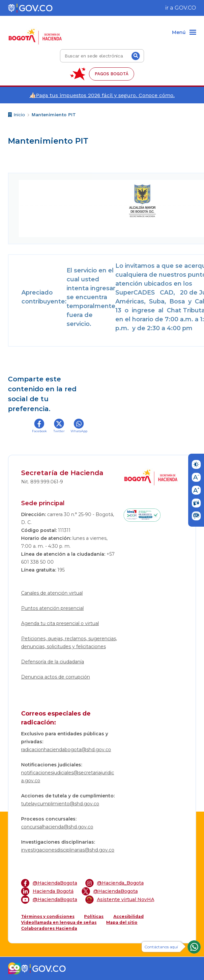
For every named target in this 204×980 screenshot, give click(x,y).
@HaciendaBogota (49, 883)
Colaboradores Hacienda (49, 928)
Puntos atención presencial (52, 608)
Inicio (16, 115)
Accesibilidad (129, 916)
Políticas (94, 916)
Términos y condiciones (48, 916)
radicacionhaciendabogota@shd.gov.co (66, 750)
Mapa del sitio (122, 922)
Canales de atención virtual (52, 593)
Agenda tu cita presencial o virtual (60, 623)
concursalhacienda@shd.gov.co (57, 827)
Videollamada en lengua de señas (59, 922)
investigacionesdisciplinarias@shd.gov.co (68, 850)
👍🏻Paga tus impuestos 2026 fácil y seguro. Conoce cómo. (102, 95)
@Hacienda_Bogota (115, 883)
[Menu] (184, 33)
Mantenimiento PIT (54, 115)
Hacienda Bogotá (47, 891)
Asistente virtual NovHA (120, 900)
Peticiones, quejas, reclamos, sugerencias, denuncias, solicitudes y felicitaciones (69, 643)
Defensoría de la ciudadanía (53, 662)
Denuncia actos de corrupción (56, 677)
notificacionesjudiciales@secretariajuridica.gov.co (68, 777)
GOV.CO (185, 8)
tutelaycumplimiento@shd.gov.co (60, 804)
